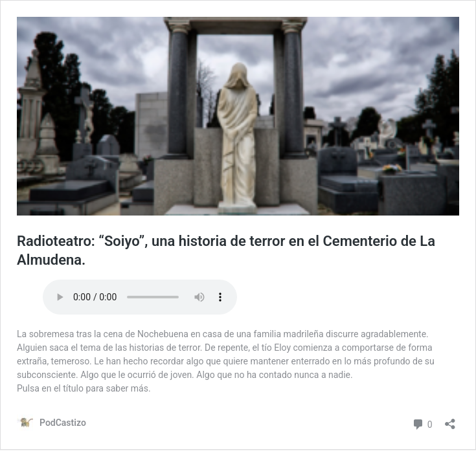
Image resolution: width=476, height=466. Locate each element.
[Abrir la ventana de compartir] (450, 420)
